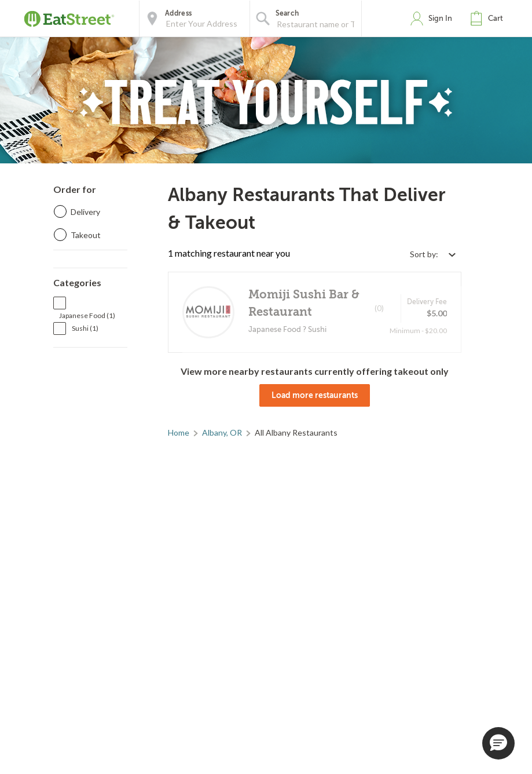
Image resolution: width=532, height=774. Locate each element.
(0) (379, 308)
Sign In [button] (440, 18)
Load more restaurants (315, 395)
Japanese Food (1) (87, 315)
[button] (489, 19)
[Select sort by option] (432, 254)
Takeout (86, 235)
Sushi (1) (85, 328)
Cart (496, 18)
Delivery (85, 212)
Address (178, 13)
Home (179, 432)
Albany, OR (222, 432)
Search (287, 13)
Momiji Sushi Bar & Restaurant (304, 303)
